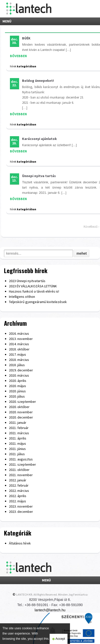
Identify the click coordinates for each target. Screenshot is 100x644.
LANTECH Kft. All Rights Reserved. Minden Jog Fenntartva (52, 594)
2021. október (19, 470)
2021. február (19, 428)
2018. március (19, 360)
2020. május (17, 386)
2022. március (19, 491)
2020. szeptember (22, 402)
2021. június (17, 449)
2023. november (21, 506)
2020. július (17, 396)
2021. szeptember (22, 464)
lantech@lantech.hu (50, 610)
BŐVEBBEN (18, 56)
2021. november (21, 475)
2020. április (18, 381)
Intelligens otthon (22, 297)
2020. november (21, 412)
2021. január (18, 423)
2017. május (17, 354)
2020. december (21, 417)
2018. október (19, 349)
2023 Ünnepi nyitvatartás (27, 281)
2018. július (17, 365)
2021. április (18, 438)
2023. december (21, 512)
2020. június (17, 391)
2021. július (17, 454)
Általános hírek (20, 543)
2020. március (19, 375)
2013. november (21, 339)
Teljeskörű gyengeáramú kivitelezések (38, 302)
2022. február (19, 485)
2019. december (21, 370)
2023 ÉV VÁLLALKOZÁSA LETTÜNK (33, 286)
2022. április (18, 496)
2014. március (19, 344)
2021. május (17, 443)
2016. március (19, 333)
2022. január (18, 480)
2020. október (19, 407)
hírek (13, 66)
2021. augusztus (21, 459)
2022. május (17, 501)
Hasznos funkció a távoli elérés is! (34, 291)
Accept (59, 639)
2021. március (19, 433)
